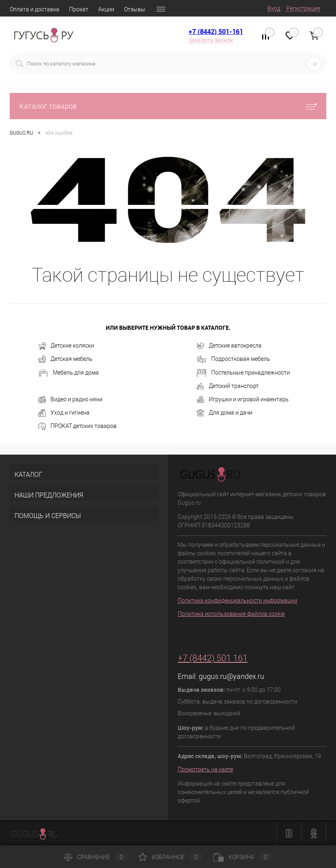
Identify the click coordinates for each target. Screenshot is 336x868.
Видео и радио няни (70, 400)
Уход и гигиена (64, 413)
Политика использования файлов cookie (231, 614)
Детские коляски (66, 346)
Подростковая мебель (233, 359)
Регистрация (303, 8)
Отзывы (135, 9)
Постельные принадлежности (243, 373)
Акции (106, 9)
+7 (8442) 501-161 (216, 32)
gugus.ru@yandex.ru (231, 676)
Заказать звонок (211, 40)
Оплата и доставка (35, 9)
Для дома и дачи (225, 413)
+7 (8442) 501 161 (213, 658)
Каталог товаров (168, 106)
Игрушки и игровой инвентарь (243, 400)
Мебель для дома (69, 373)
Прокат (79, 9)
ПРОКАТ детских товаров (78, 426)
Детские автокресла (229, 346)
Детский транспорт (228, 386)
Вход (274, 8)
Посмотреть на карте (205, 769)
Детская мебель (65, 359)
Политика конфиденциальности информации (237, 600)
